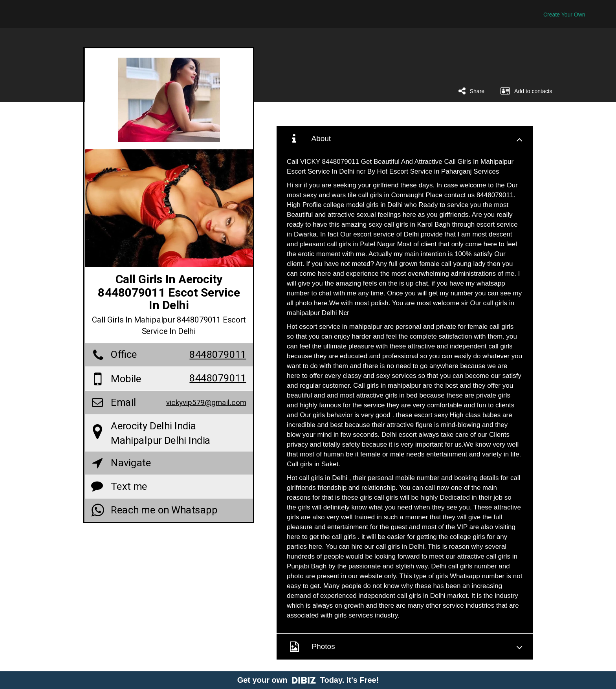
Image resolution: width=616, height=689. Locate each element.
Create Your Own (564, 15)
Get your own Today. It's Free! (308, 680)
